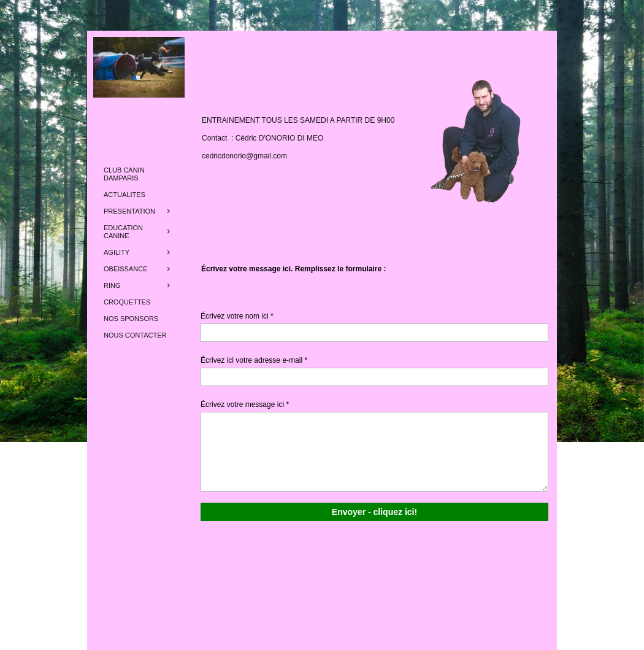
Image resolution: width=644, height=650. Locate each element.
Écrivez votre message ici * (245, 404)
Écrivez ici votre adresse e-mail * (254, 360)
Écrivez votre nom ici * (237, 316)
